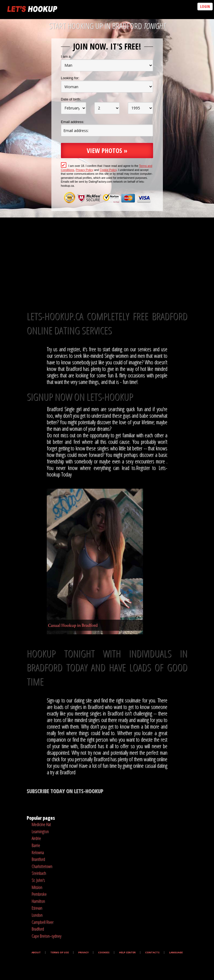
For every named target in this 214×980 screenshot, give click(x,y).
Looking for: (70, 78)
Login (205, 6)
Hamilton (38, 901)
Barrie (36, 845)
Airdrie (36, 838)
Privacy (83, 953)
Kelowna (38, 852)
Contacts (152, 953)
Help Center (127, 953)
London (37, 915)
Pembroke (39, 894)
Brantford (38, 859)
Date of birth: (71, 99)
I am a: (66, 56)
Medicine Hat (41, 824)
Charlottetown (42, 866)
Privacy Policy (85, 170)
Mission (37, 887)
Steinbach (39, 873)
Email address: (73, 122)
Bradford (38, 929)
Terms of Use (60, 953)
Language (176, 953)
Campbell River (42, 922)
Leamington (40, 831)
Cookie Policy (108, 170)
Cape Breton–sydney (46, 936)
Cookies (104, 953)
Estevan (37, 908)
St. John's (38, 880)
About (36, 953)
